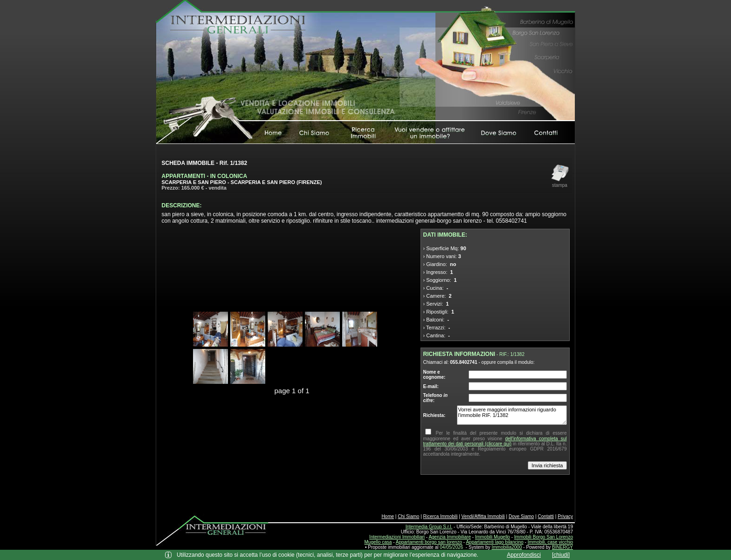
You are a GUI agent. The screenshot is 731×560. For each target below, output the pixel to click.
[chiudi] (561, 555)
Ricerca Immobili (441, 516)
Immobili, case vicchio (550, 542)
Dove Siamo (521, 516)
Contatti (546, 516)
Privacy (565, 516)
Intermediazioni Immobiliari (397, 537)
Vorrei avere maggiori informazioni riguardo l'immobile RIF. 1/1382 (512, 415)
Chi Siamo (408, 516)
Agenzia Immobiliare (450, 537)
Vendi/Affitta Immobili (483, 516)
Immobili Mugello (493, 537)
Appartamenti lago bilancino (494, 542)
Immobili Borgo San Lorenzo (544, 537)
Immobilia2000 (507, 547)
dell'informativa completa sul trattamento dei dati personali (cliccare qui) (495, 441)
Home (388, 516)
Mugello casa (378, 542)
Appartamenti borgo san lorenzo (429, 542)
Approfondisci (524, 555)
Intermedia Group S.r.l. (429, 527)
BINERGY (562, 547)
